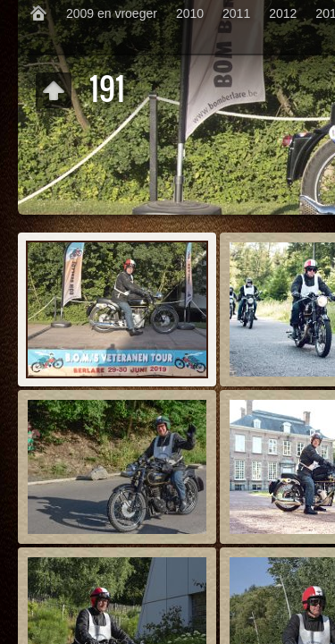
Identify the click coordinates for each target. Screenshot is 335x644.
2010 (190, 13)
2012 (283, 13)
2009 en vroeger (112, 13)
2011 (236, 13)
